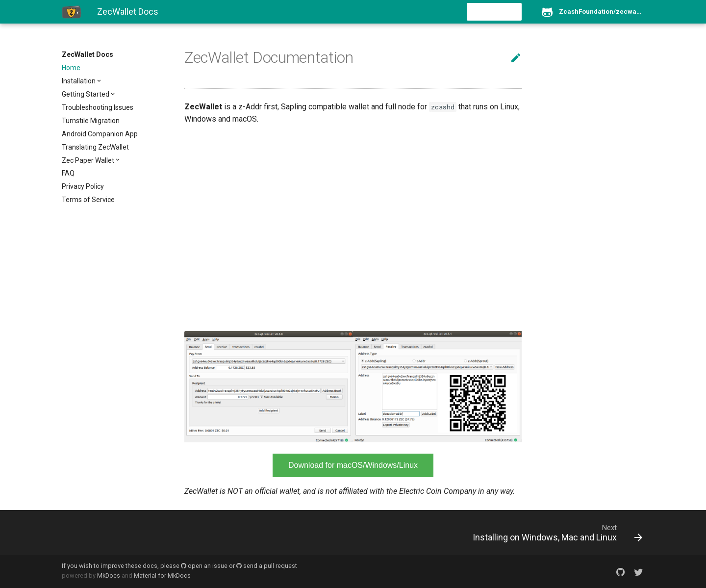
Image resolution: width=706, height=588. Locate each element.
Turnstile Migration (91, 121)
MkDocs (109, 575)
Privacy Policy (83, 186)
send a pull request (267, 566)
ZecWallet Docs (88, 54)
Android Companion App (100, 134)
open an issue (204, 566)
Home (71, 68)
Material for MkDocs (162, 575)
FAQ (68, 173)
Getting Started (86, 94)
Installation (79, 81)
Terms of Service (88, 200)
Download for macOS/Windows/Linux (353, 465)
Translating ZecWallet (95, 147)
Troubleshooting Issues (98, 107)
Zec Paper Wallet (88, 160)
